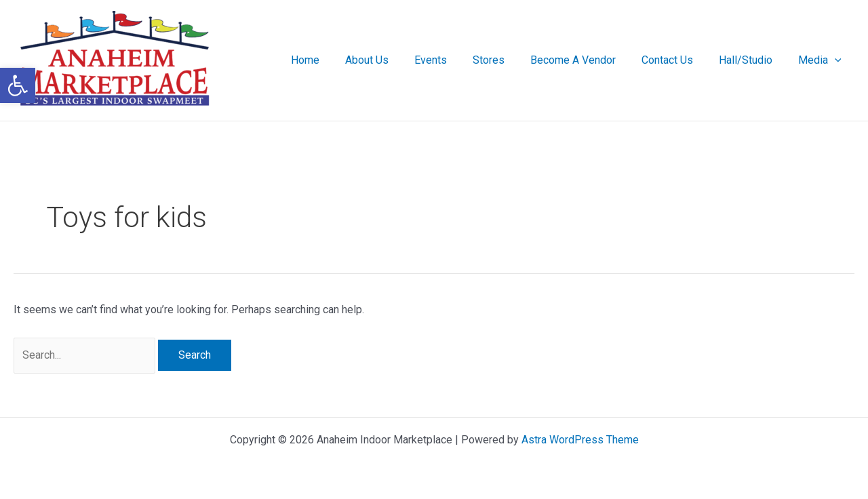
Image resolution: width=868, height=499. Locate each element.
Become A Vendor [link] (587, 60)
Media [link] (822, 60)
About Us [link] (393, 60)
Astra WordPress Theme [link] (580, 440)
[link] (18, 85)
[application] (837, 60)
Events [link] (453, 60)
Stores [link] (507, 60)
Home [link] (336, 60)
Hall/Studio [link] (752, 60)
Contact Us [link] (677, 60)
